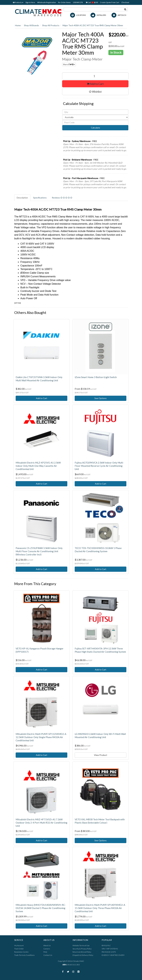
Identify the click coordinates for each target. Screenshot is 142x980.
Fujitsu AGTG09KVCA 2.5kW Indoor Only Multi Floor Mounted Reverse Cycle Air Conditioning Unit (99, 466)
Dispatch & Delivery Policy (83, 955)
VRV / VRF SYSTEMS (110, 949)
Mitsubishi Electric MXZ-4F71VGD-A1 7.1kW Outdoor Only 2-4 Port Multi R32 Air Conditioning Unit (41, 823)
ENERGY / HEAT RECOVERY (113, 955)
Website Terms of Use (81, 945)
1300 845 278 (78, 2)
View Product (101, 755)
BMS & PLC (106, 945)
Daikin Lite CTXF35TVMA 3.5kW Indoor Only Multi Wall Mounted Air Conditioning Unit (39, 379)
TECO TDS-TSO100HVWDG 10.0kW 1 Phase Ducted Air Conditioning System (98, 550)
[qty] (95, 112)
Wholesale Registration (47, 2)
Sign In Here (30, 2)
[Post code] (95, 123)
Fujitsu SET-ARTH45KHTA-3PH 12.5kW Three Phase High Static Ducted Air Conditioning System (100, 650)
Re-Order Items (64, 2)
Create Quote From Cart (110, 2)
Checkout (125, 2)
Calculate (95, 128)
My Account (19, 945)
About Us (47, 945)
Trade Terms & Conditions (24, 955)
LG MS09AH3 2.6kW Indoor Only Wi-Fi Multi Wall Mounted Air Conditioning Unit (100, 736)
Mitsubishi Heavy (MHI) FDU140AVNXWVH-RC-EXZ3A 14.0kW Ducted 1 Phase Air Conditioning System (41, 908)
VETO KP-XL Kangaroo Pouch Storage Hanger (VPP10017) (40, 650)
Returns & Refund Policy (82, 952)
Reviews (62, 198)
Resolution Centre (21, 952)
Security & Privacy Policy (82, 949)
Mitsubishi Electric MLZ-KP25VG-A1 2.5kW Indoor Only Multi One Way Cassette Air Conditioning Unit (38, 466)
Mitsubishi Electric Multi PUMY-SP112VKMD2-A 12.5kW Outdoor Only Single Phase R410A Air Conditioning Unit (41, 737)
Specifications (40, 198)
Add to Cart (95, 84)
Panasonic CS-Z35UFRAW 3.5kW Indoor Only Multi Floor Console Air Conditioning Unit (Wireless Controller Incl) (39, 551)
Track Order (19, 949)
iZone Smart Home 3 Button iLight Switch (96, 377)
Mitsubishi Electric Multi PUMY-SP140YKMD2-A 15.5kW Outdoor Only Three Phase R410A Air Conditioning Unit (100, 908)
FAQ (45, 952)
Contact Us (48, 955)
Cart (92, 2)
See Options (101, 398)
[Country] (95, 117)
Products (18, 2)
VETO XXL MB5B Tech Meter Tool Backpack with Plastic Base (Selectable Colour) (100, 821)
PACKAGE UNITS (109, 952)
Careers (47, 949)
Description (22, 198)
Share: (69, 64)
